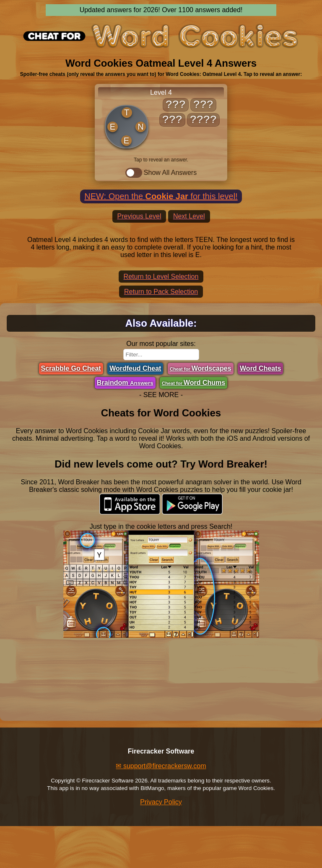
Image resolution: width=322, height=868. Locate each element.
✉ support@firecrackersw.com (161, 766)
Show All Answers (161, 173)
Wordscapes (201, 368)
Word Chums (193, 383)
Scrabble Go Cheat (71, 368)
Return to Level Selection (161, 277)
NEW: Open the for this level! (161, 196)
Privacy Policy (161, 802)
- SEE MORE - (161, 395)
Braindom (125, 383)
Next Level (189, 216)
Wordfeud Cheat (135, 368)
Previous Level (139, 216)
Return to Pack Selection (161, 292)
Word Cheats (260, 368)
